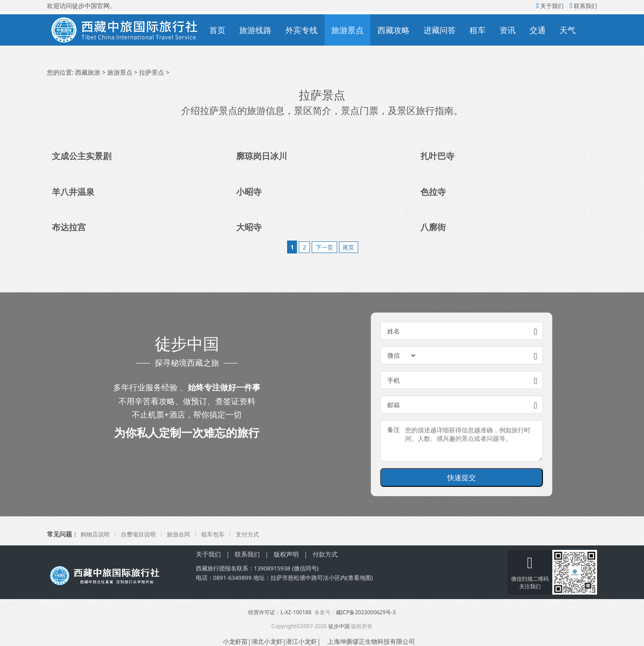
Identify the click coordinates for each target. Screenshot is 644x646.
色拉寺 (434, 192)
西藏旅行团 (210, 568)
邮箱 (394, 405)
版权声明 (286, 554)
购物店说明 (96, 534)
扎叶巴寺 (438, 156)
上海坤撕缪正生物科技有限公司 (373, 641)
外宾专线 (301, 30)
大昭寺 (250, 227)
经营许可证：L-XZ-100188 (280, 612)
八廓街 (434, 227)
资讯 (508, 30)
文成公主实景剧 (83, 156)
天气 (568, 30)
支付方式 (257, 534)
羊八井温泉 (74, 192)
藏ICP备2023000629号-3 (366, 612)
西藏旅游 (88, 72)
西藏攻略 (394, 30)
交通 (538, 30)
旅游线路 (255, 30)
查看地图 (360, 578)
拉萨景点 (152, 72)
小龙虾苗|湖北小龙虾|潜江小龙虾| (272, 641)
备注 (394, 429)
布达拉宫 (70, 227)
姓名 (394, 331)
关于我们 (550, 6)
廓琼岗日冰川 (263, 156)
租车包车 (220, 534)
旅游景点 (347, 30)
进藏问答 (440, 30)
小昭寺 (250, 192)
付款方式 (325, 554)
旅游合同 (184, 534)
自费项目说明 (142, 534)
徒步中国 (339, 626)
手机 (394, 380)
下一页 (324, 247)
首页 (217, 30)
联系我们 (583, 6)
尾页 (351, 247)
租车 (478, 30)
